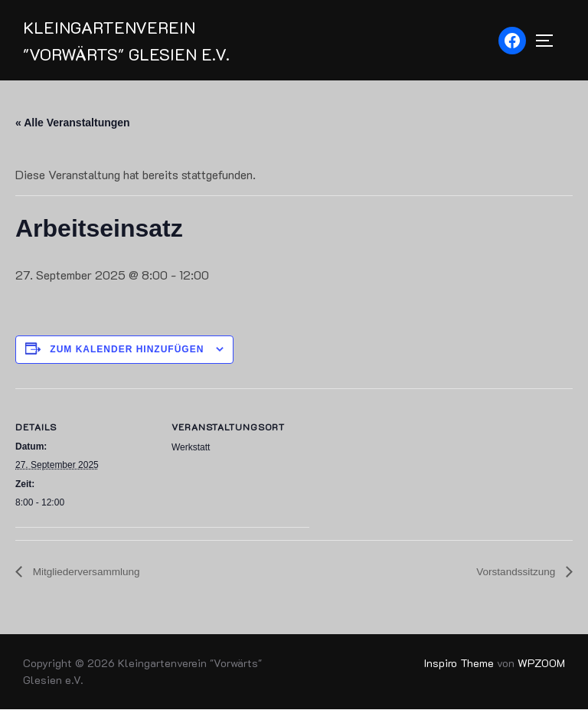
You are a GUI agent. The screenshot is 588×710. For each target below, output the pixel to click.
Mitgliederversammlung (87, 573)
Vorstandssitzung (516, 573)
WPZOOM (541, 664)
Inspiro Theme (459, 664)
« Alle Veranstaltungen (73, 123)
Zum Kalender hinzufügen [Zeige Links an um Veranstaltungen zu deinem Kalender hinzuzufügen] (127, 350)
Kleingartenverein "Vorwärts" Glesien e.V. (128, 41)
